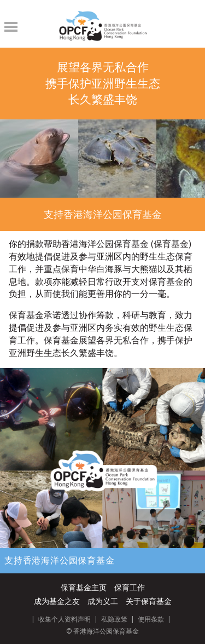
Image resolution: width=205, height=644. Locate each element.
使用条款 (151, 619)
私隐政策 (114, 619)
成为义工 (103, 601)
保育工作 (130, 587)
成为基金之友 (57, 601)
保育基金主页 (84, 587)
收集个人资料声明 (65, 619)
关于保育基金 (149, 601)
